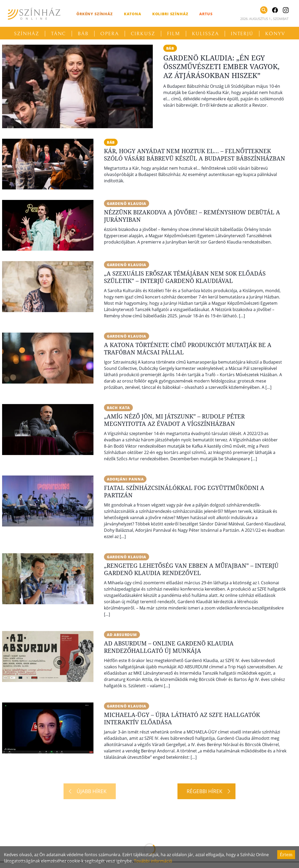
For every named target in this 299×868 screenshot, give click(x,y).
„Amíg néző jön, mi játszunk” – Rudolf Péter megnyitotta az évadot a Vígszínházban (174, 420)
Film (174, 34)
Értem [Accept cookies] (286, 855)
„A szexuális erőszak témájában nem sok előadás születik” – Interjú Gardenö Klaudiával (185, 277)
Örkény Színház (95, 14)
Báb (83, 34)
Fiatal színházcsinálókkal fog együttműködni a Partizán (184, 491)
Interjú (242, 34)
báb (170, 48)
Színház (26, 34)
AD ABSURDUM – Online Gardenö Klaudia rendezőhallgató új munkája (169, 647)
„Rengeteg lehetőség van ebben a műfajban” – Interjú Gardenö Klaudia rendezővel (191, 569)
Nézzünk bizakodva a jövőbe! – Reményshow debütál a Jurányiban (192, 216)
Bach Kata (119, 408)
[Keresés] (264, 10)
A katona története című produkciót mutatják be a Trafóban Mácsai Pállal (188, 348)
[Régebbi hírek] (206, 791)
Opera (110, 34)
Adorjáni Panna (125, 479)
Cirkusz (143, 34)
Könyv (275, 34)
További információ (153, 861)
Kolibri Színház (170, 14)
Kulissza (205, 34)
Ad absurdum (122, 635)
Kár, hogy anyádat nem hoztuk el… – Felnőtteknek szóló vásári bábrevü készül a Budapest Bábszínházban (195, 154)
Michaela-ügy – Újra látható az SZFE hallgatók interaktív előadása (182, 718)
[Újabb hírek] (90, 791)
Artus (206, 14)
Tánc (59, 34)
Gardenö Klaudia (127, 203)
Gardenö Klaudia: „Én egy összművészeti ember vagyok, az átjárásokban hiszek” (221, 67)
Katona (133, 14)
